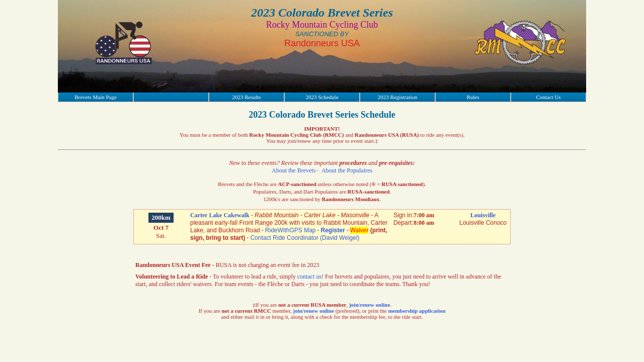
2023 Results (246, 97)
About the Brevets (294, 170)
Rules (473, 97)
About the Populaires (347, 170)
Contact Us (548, 97)
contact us (309, 277)
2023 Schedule (322, 97)
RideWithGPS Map (291, 230)
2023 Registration (398, 97)
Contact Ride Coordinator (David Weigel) (305, 238)
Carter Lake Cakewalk (220, 215)
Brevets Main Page (96, 97)
